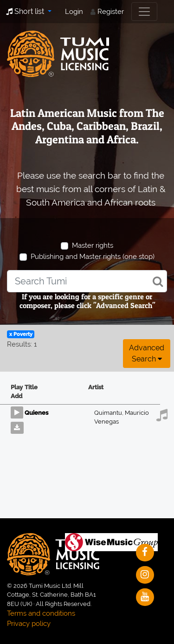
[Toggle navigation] (144, 12)
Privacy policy (29, 624)
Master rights (93, 245)
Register (111, 12)
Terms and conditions (41, 613)
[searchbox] (87, 281)
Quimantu (110, 413)
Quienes (36, 413)
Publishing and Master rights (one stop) (93, 257)
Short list (26, 11)
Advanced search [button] (147, 353)
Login (74, 12)
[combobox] (87, 281)
